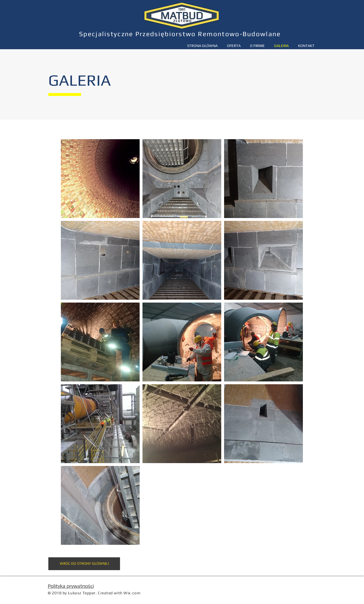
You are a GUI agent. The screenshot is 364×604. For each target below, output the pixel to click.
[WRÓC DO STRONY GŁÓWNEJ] (84, 564)
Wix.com (132, 593)
